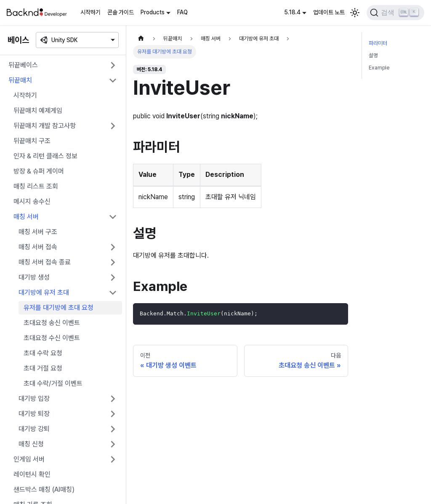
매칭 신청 (31, 444)
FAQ (182, 12)
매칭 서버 (26, 217)
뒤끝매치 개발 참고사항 (45, 126)
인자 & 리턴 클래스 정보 (45, 156)
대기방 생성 (34, 277)
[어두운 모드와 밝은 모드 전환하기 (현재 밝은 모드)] (355, 13)
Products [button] (153, 12)
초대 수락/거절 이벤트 (53, 383)
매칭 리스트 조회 (36, 186)
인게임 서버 (29, 459)
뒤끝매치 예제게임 (38, 111)
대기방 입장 (34, 399)
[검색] (395, 13)
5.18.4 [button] (292, 12)
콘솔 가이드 (121, 12)
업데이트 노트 (329, 12)
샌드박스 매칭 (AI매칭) (44, 489)
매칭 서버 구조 (38, 232)
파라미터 (378, 43)
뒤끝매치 (20, 80)
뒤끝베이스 (23, 65)
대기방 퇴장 (34, 414)
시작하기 (90, 12)
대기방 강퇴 (34, 429)
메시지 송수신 (32, 201)
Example (379, 68)
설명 (373, 55)
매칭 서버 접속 (38, 247)
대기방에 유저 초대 (44, 292)
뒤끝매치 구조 (32, 141)
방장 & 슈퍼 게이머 (39, 171)
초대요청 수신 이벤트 (52, 338)
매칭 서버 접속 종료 (45, 262)
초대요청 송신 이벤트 (52, 323)
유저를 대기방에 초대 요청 (59, 308)
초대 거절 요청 (43, 368)
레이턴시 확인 (32, 474)
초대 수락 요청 (43, 353)
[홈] (141, 39)
